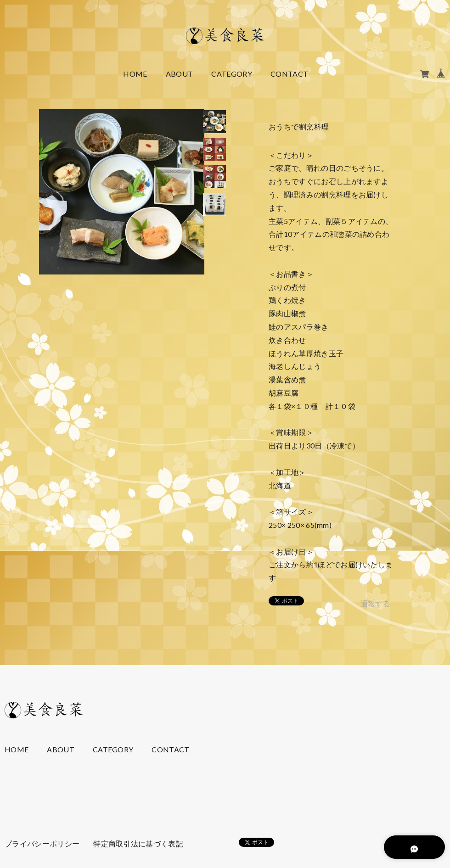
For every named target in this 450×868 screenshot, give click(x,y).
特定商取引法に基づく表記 (138, 843)
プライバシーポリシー (42, 843)
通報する (375, 603)
